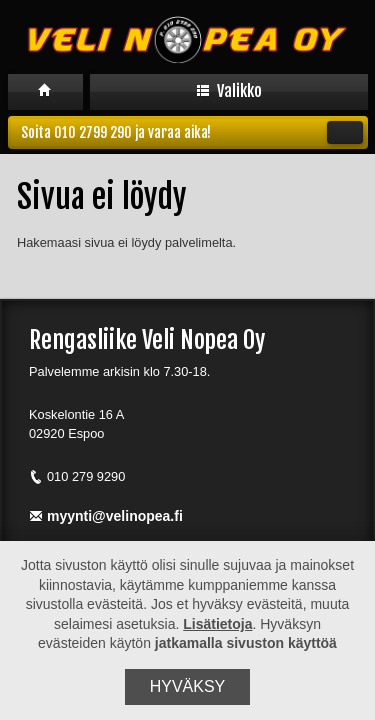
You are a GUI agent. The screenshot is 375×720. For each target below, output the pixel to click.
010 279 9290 (77, 476)
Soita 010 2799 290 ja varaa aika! (192, 132)
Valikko (229, 91)
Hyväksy (188, 686)
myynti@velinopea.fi (106, 516)
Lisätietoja (217, 624)
